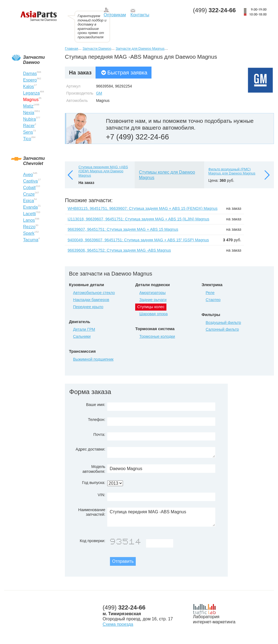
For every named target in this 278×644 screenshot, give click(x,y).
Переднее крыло (88, 307)
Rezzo (29, 227)
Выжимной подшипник (93, 359)
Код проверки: (93, 541)
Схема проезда (118, 624)
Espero (30, 80)
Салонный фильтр (222, 329)
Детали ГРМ (84, 329)
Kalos (29, 87)
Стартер (213, 300)
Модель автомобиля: (94, 469)
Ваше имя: (96, 405)
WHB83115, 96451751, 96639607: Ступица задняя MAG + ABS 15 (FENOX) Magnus (143, 208)
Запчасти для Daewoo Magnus (140, 49)
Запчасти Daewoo (97, 49)
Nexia (29, 113)
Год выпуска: (94, 483)
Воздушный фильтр (223, 323)
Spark (29, 233)
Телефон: (97, 420)
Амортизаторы (152, 293)
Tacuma (31, 240)
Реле (210, 293)
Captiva (30, 181)
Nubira (29, 119)
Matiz (28, 106)
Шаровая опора (153, 314)
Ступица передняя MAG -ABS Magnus (161, 517)
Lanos (29, 220)
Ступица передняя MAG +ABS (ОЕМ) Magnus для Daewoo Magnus (103, 171)
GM (99, 93)
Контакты (140, 15)
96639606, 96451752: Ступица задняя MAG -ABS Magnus (119, 250)
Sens (28, 132)
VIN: (102, 495)
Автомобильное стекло (94, 293)
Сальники (82, 336)
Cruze (29, 194)
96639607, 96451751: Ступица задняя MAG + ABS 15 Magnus (123, 229)
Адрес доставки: (91, 449)
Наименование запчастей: (92, 512)
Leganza (31, 93)
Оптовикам (115, 15)
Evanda (30, 207)
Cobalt (29, 188)
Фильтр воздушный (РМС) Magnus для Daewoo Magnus (232, 171)
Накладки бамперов (91, 300)
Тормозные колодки (157, 336)
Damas (30, 74)
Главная (72, 49)
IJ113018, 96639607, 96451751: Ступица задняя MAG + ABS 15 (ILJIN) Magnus (138, 219)
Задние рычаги (153, 300)
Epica (29, 201)
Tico (27, 139)
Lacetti (29, 214)
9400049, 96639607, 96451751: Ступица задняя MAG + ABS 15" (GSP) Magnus (138, 240)
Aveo (28, 175)
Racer (29, 126)
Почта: (99, 434)
